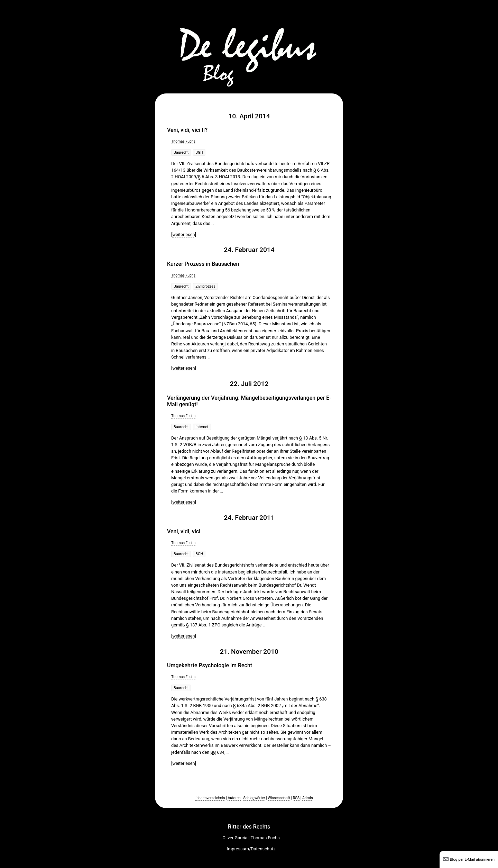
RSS (296, 798)
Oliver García (235, 838)
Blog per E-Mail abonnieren (472, 860)
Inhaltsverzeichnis (210, 798)
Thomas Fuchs (183, 141)
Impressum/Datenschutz (251, 849)
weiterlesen (183, 234)
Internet (202, 427)
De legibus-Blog (249, 45)
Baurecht (181, 152)
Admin (308, 798)
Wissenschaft (279, 798)
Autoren (234, 798)
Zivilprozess (205, 286)
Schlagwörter (254, 798)
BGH (199, 152)
